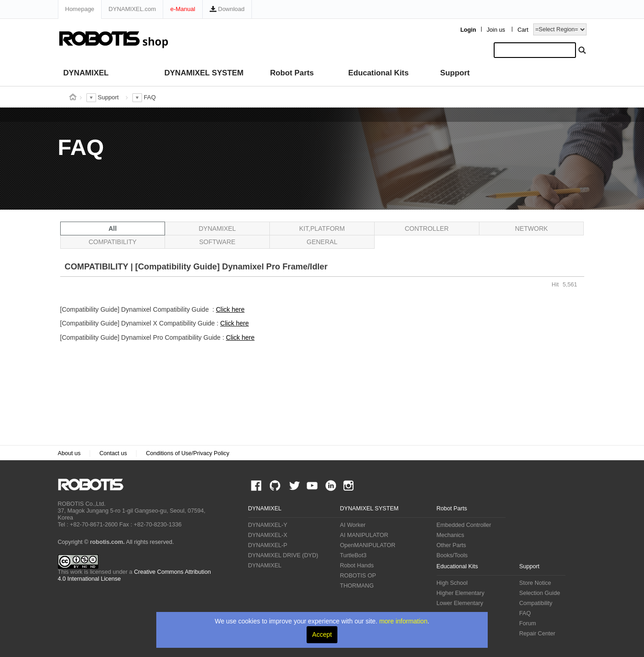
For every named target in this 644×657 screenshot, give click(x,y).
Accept (322, 634)
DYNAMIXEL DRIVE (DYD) (283, 555)
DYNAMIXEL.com (132, 9)
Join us (496, 30)
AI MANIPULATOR (364, 535)
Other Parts (451, 545)
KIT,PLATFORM (322, 229)
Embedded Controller (464, 525)
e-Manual (182, 9)
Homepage (80, 9)
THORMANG (357, 586)
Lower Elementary (460, 603)
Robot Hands (357, 566)
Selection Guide (540, 593)
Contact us (113, 453)
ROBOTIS (94, 485)
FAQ (525, 613)
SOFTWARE (217, 242)
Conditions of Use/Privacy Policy (187, 453)
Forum (528, 623)
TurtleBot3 (353, 555)
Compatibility (536, 603)
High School (452, 583)
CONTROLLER (427, 229)
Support (455, 73)
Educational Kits (379, 73)
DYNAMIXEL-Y (268, 525)
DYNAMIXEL (86, 73)
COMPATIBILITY (113, 242)
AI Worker (353, 525)
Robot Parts (292, 73)
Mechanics (450, 535)
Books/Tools (452, 555)
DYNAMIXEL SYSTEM (204, 73)
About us (69, 453)
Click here (230, 309)
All (113, 229)
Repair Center (537, 634)
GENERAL (322, 242)
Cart (523, 30)
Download (227, 9)
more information (403, 621)
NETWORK (531, 229)
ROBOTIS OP (358, 576)
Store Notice (535, 583)
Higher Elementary (461, 593)
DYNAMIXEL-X (268, 535)
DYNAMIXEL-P (268, 545)
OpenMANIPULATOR (368, 545)
